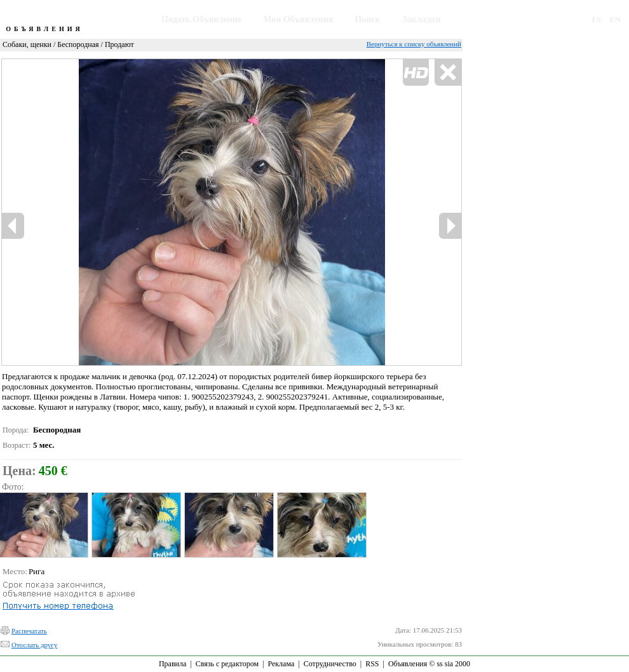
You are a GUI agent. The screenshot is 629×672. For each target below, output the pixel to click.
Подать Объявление (201, 19)
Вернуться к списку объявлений (414, 44)
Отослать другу (34, 645)
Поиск (368, 19)
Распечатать (29, 631)
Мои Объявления (298, 19)
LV (598, 19)
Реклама (281, 664)
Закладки (422, 19)
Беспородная (78, 44)
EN (615, 19)
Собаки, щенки (27, 44)
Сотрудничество (330, 664)
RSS (372, 664)
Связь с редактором (227, 664)
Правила (172, 664)
